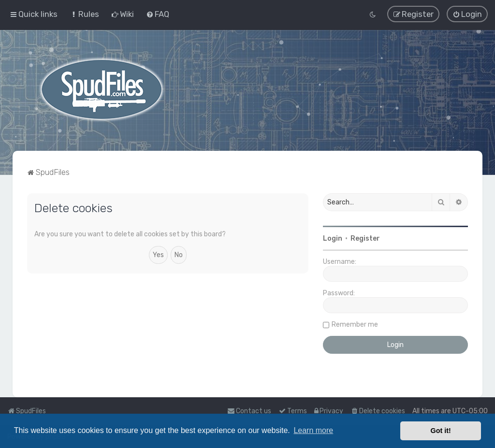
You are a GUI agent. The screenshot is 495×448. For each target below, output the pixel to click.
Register (365, 238)
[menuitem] (84, 14)
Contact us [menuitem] (249, 411)
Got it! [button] (441, 431)
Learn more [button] (313, 430)
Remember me (355, 324)
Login (333, 238)
